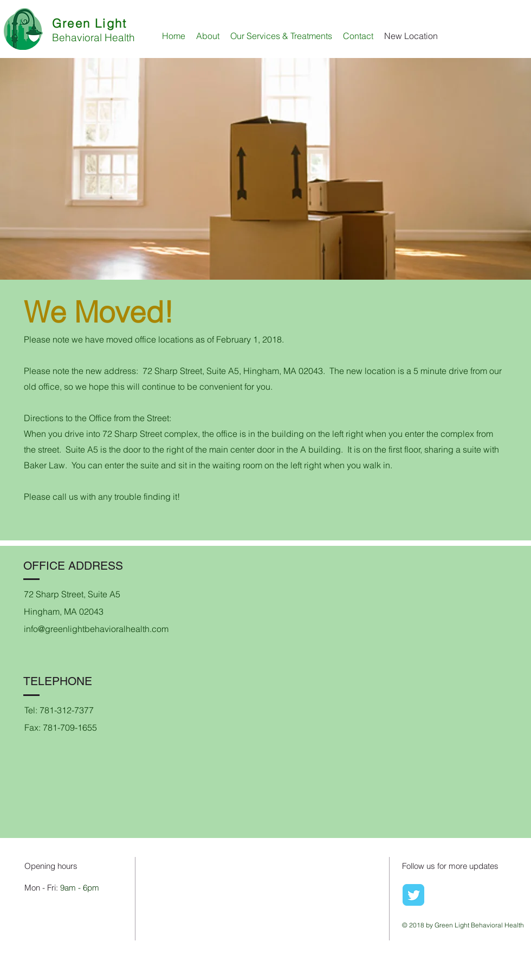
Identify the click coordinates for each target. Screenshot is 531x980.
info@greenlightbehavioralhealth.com (96, 629)
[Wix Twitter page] (413, 895)
